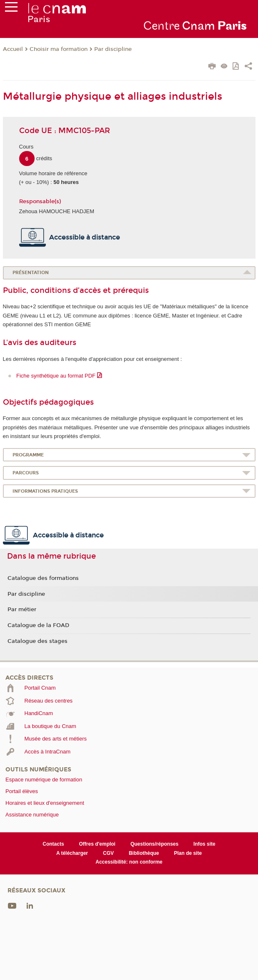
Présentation (31, 273)
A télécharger (72, 853)
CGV (108, 853)
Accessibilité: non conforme (129, 862)
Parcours (26, 473)
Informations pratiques (45, 491)
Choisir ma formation (59, 49)
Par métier (22, 610)
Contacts (53, 844)
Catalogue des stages (38, 641)
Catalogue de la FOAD (38, 625)
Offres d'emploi (97, 844)
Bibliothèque (144, 853)
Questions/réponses (154, 844)
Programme (28, 455)
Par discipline (113, 49)
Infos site (204, 844)
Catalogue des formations (43, 578)
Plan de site (188, 853)
